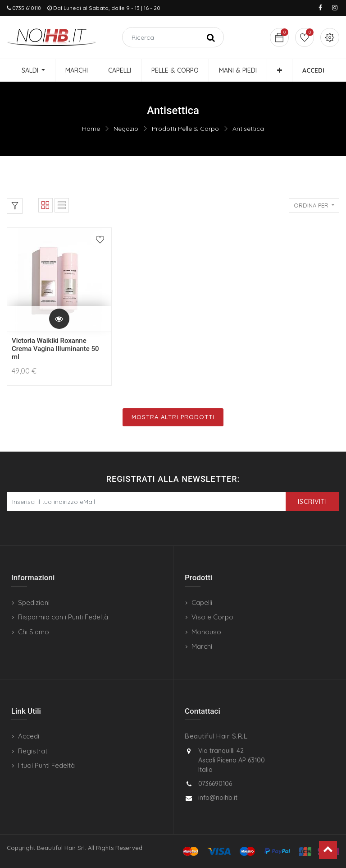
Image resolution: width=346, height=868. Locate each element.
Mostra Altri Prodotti (173, 417)
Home (91, 129)
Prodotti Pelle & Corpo (185, 129)
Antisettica (248, 129)
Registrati (33, 751)
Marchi (202, 646)
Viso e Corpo (212, 617)
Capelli (202, 603)
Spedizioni (34, 603)
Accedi (29, 736)
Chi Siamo (34, 632)
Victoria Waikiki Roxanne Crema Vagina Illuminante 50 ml (55, 349)
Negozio (126, 129)
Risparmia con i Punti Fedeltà (63, 617)
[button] (280, 70)
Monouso (206, 632)
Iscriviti (312, 502)
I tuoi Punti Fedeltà (46, 765)
